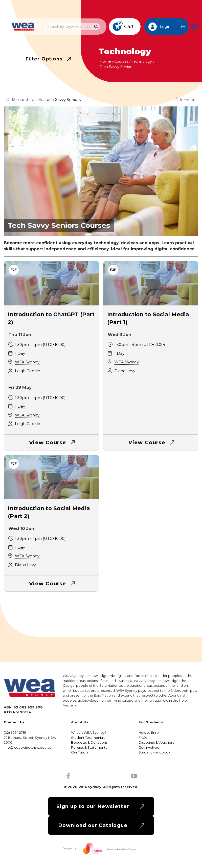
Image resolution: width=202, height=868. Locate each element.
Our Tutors (80, 752)
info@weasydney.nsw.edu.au (28, 747)
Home (105, 61)
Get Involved (149, 747)
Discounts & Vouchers (156, 742)
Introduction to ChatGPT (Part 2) (51, 318)
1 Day (20, 353)
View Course (48, 442)
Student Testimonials (88, 738)
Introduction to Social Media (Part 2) (49, 512)
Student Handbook (154, 752)
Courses (121, 61)
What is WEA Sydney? (89, 732)
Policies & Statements (89, 747)
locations (189, 100)
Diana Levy (125, 371)
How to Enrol (149, 732)
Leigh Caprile (28, 371)
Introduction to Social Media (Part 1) (148, 318)
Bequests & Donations (89, 742)
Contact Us (14, 722)
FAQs (143, 738)
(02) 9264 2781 (15, 732)
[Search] (96, 27)
